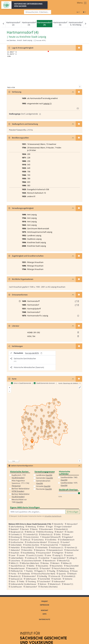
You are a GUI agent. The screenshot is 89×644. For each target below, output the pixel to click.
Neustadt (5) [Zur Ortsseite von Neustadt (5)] (33, 568)
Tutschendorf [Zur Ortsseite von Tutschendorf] (45, 582)
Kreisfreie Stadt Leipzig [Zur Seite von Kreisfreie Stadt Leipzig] (33, 37)
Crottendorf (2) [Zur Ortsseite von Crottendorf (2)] (31, 534)
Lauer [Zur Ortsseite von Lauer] (13, 555)
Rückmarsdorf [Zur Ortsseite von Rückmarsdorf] (30, 576)
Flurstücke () (44, 489)
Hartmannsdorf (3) (29, 24)
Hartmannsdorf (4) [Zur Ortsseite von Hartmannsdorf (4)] (50, 545)
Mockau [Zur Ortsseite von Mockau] (46, 563)
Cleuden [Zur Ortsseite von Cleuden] (70, 532)
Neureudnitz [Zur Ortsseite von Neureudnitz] (43, 566)
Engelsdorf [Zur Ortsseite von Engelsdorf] (68, 537)
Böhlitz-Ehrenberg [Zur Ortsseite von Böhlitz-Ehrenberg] (46, 532)
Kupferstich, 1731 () (19, 476)
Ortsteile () (43, 486)
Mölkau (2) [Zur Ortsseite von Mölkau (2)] (67, 563)
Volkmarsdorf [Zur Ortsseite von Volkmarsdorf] (59, 582)
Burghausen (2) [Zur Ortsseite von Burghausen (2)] (17, 532)
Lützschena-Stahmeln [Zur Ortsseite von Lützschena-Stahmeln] (32, 561)
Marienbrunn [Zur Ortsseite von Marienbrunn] (50, 561)
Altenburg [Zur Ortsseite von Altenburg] (32, 527)
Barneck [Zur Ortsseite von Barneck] (25, 529)
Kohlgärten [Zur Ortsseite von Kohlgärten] (59, 553)
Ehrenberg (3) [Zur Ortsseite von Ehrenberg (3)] (16, 537)
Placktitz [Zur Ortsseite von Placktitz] (29, 571)
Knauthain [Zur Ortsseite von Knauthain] (15, 553)
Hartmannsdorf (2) (13, 24)
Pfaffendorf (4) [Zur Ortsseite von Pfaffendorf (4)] (17, 571)
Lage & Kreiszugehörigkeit (21, 48)
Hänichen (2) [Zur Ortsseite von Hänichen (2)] (72, 548)
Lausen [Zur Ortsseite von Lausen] (22, 555)
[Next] (85, 24)
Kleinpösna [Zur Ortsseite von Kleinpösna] (40, 550)
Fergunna (16, 486)
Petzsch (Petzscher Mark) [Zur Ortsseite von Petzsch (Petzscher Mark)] (64, 568)
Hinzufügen (73, 512)
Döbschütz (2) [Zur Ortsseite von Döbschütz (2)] (47, 534)
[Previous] (4, 24)
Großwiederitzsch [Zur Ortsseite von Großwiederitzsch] (67, 540)
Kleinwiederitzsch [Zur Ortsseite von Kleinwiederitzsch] (56, 550)
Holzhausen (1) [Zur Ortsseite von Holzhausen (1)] (57, 548)
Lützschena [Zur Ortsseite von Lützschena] (15, 561)
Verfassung (15, 92)
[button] (78, 301)
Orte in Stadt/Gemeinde (22, 383)
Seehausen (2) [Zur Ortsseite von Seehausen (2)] (16, 579)
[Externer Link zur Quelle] (76, 301)
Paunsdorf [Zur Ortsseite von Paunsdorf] (46, 568)
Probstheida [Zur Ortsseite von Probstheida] (25, 574)
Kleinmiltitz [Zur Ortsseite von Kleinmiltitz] (28, 550)
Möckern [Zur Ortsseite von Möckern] (56, 563)
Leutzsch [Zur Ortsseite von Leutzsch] (70, 555)
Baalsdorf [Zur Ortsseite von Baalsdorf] (15, 529)
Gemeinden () (44, 478)
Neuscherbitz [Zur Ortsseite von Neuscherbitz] (57, 566)
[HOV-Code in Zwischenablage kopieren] (35, 41)
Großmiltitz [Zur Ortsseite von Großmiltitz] (52, 540)
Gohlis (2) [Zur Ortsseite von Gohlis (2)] (26, 540)
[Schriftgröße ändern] (78, 12)
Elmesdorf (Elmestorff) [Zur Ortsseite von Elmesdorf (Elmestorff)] (51, 537)
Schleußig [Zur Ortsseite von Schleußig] (43, 576)
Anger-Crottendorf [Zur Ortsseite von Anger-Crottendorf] (64, 527)
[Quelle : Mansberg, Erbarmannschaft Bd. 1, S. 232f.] (78, 305)
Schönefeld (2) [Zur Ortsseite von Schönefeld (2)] (69, 576)
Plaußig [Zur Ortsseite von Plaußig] (52, 571)
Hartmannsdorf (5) (60, 24)
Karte (12, 379)
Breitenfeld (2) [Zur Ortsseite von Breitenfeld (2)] (62, 529)
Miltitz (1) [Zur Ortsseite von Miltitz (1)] (14, 563)
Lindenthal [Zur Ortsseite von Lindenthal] (45, 558)
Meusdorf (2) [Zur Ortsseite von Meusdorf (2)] (64, 561)
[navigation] (44, 24)
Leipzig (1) (47, 104)
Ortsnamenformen (18, 295)
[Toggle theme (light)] (84, 12)
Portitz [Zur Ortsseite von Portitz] (14, 574)
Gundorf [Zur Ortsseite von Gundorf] (66, 542)
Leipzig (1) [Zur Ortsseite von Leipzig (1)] (59, 555)
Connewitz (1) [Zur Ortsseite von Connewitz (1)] (16, 534)
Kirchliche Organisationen (21, 279)
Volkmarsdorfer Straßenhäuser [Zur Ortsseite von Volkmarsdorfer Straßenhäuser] (24, 584)
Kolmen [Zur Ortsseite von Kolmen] (70, 553)
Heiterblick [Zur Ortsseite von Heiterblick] (15, 548)
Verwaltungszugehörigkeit (21, 208)
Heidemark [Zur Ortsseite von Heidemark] (66, 545)
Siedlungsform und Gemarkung (23, 124)
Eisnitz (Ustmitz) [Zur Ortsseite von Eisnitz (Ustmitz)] (32, 537)
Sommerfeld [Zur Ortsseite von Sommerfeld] (45, 579)
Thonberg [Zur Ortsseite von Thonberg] (32, 582)
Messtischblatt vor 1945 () (19, 501)
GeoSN (19, 502)
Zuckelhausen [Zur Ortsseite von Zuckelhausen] (16, 587)
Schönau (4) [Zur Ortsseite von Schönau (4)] (55, 576)
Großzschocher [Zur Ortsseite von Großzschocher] (17, 542)
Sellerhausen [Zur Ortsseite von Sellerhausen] (31, 579)
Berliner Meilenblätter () (21, 490)
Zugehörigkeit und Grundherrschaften (26, 256)
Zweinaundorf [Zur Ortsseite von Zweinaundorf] (31, 587)
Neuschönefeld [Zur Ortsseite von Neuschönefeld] (72, 566)
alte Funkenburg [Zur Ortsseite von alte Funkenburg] (17, 527)
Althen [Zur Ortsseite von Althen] (42, 527)
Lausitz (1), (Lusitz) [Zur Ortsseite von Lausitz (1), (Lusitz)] (36, 555)
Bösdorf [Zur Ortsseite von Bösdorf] (60, 532)
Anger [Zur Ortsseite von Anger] (50, 527)
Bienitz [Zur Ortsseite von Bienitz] (35, 529)
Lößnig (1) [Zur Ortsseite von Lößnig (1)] (73, 558)
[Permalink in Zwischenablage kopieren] (41, 353)
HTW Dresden (18, 491)
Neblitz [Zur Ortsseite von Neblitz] (32, 566)
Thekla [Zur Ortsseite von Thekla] (22, 582)
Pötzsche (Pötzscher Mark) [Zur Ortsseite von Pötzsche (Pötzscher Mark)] (44, 574)
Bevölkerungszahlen (19, 138)
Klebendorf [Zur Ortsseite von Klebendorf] (15, 550)
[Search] (38, 12)
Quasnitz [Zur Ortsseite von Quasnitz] (62, 574)
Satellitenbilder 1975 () (69, 484)
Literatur (14, 326)
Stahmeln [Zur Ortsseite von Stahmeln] (57, 579)
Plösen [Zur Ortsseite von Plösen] (75, 571)
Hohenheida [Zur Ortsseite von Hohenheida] (42, 548)
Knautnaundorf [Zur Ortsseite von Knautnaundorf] (44, 553)
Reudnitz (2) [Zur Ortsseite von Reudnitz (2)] (16, 576)
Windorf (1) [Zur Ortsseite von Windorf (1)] (68, 584)
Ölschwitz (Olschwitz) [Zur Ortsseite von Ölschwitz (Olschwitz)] (49, 587)
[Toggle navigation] (82, 3)
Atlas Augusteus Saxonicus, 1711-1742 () (20, 483)
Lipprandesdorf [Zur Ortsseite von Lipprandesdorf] (59, 558)
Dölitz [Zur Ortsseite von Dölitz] (58, 534)
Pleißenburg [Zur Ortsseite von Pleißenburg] (64, 571)
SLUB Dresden (18, 478)
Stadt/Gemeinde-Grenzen (46, 383)
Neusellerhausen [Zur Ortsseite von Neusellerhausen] (18, 568)
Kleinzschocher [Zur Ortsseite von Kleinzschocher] (73, 550)
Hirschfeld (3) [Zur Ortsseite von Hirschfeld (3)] (28, 548)
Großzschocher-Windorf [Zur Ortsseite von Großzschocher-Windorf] (37, 542)
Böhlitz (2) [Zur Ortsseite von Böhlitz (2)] (31, 532)
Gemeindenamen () (43, 482)
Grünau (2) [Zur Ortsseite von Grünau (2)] (55, 542)
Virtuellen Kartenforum (53, 516)
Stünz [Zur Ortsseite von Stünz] (13, 582)
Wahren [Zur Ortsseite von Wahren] (43, 584)
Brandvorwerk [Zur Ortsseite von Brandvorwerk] (47, 529)
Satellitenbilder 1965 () (69, 479)
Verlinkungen (16, 346)
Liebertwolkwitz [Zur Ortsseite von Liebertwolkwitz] (17, 558)
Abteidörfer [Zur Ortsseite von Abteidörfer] (59, 524)
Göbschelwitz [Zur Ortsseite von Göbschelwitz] (16, 545)
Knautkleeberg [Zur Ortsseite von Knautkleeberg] (29, 553)
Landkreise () (44, 475)
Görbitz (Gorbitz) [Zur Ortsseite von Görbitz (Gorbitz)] (32, 545)
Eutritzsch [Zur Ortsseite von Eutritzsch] (15, 540)
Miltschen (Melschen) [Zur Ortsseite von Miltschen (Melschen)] (30, 563)
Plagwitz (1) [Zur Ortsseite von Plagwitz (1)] (41, 571)
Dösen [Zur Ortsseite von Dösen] (67, 534)
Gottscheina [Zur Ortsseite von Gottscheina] (39, 540)
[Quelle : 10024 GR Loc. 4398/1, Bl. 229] (78, 301)
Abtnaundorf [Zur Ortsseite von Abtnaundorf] (72, 524)
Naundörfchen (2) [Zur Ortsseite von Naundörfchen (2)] (18, 566)
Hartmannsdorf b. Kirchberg (76, 24)
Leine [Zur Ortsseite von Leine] (49, 555)
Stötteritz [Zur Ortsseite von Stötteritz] (69, 579)
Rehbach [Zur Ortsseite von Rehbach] (73, 574)
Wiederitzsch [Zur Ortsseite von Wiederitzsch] (55, 584)
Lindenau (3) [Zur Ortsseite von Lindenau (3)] (32, 558)
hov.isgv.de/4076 (32, 353)
